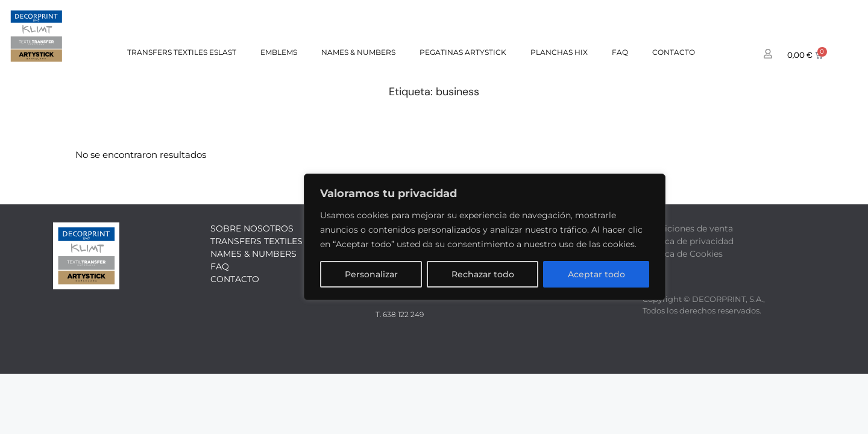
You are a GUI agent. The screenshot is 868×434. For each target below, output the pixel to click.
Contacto (674, 52)
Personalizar (371, 274)
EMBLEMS (279, 52)
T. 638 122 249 (400, 314)
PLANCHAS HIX (559, 52)
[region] (485, 237)
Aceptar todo (596, 274)
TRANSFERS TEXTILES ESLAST (182, 52)
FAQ (620, 52)
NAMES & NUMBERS (358, 52)
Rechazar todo (483, 274)
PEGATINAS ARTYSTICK (463, 52)
